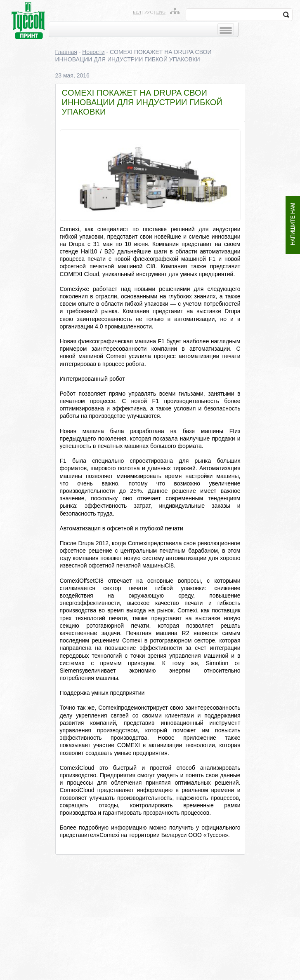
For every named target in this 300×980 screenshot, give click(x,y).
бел (137, 12)
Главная (66, 52)
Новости (93, 52)
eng (161, 12)
